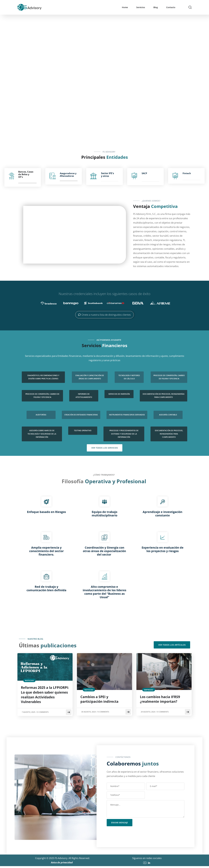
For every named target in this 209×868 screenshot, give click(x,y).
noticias (29, 680)
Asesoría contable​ (168, 415)
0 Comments (44, 714)
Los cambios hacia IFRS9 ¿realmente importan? (162, 700)
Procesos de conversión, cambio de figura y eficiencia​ (169, 377)
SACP (144, 173)
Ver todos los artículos (172, 645)
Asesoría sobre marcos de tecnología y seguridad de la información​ (42, 434)
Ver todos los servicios (105, 448)
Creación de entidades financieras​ (81, 415)
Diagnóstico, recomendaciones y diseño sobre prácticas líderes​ (43, 377)
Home (125, 7)
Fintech (187, 173)
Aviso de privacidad (62, 864)
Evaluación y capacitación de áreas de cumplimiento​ (90, 377)
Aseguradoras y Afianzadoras (68, 175)
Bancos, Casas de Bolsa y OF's (26, 174)
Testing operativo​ (83, 431)
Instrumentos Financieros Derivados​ (127, 415)
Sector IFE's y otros (107, 175)
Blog (156, 7)
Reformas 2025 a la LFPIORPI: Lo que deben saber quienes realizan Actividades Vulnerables (43, 696)
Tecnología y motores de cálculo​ (129, 377)
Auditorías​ (41, 415)
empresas (149, 690)
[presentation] (129, 834)
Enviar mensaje (120, 824)
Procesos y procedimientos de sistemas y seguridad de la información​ (124, 434)
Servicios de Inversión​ (119, 394)
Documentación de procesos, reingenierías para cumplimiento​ (164, 396)
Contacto (171, 7)
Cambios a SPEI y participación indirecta (101, 700)
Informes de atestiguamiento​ (84, 396)
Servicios (141, 7)
